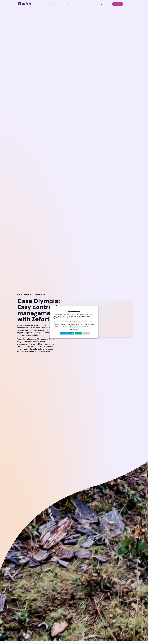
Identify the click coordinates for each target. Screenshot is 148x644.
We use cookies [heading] (74, 311)
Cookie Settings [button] (75, 322)
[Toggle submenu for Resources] (86, 4)
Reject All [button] (86, 333)
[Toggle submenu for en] (128, 4)
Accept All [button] (78, 333)
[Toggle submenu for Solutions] (58, 4)
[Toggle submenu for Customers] (75, 4)
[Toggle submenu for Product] (42, 4)
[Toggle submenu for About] (95, 4)
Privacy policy (74, 327)
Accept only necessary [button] (67, 333)
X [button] (96, 308)
